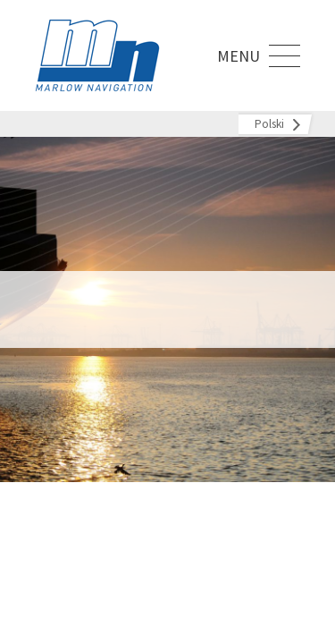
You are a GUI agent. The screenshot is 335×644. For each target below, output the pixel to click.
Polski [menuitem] (269, 124)
